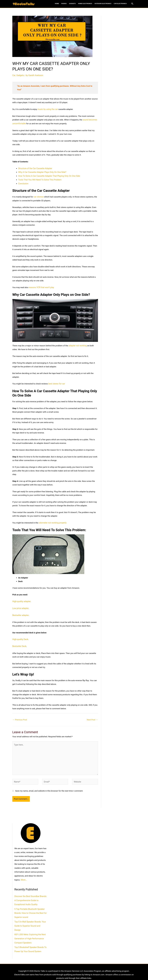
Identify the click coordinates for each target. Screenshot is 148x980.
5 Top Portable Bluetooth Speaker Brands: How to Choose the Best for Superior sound (30, 908)
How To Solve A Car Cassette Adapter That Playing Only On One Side (48, 175)
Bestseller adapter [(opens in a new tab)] (20, 613)
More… (24, 875)
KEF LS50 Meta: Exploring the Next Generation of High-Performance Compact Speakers (29, 928)
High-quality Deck (20, 637)
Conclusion (23, 182)
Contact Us (92, 973)
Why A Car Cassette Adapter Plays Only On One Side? (41, 172)
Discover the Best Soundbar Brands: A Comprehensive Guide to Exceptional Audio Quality (30, 896)
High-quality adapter (21, 599)
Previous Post (20, 717)
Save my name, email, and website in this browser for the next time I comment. (49, 786)
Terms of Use (65, 973)
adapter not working (77, 344)
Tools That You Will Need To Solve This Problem (39, 179)
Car (14, 75)
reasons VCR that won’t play (41, 286)
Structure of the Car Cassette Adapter (35, 168)
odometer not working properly (52, 521)
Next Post (92, 717)
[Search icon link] (132, 4)
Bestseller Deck (19, 644)
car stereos (38, 196)
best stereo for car (56, 382)
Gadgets (20, 75)
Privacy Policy (79, 973)
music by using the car (47, 109)
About (54, 973)
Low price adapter (20, 606)
